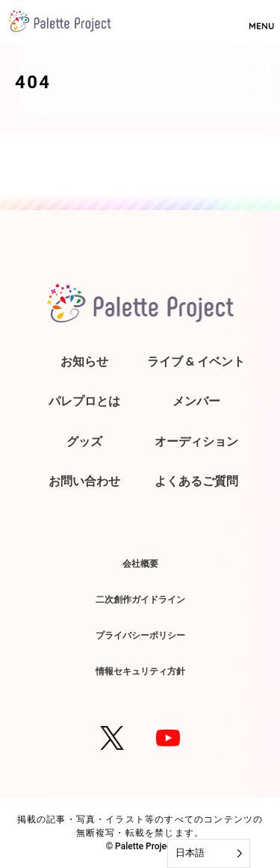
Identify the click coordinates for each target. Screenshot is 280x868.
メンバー (196, 401)
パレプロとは (84, 401)
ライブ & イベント (196, 361)
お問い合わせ (84, 481)
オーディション (196, 441)
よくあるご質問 (196, 481)
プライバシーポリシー (140, 635)
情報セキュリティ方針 (140, 671)
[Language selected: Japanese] (209, 853)
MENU (261, 19)
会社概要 (140, 563)
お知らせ (84, 361)
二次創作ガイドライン (140, 599)
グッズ (84, 441)
